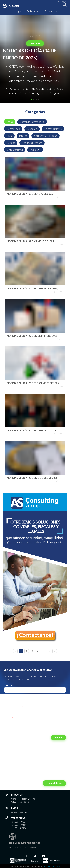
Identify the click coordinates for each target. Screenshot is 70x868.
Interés (23, 136)
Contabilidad (13, 129)
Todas (10, 122)
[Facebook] (26, 856)
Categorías (19, 11)
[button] (31, 100)
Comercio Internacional (32, 122)
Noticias (11, 143)
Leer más (35, 43)
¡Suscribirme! (54, 783)
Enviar (58, 737)
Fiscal (9, 136)
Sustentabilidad (15, 150)
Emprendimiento (53, 129)
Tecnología (35, 150)
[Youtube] (44, 856)
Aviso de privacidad (52, 866)
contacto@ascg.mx (19, 812)
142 (49, 651)
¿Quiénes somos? (36, 11)
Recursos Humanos (32, 143)
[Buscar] (64, 6)
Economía (32, 129)
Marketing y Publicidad (45, 136)
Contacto (52, 11)
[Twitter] (35, 856)
